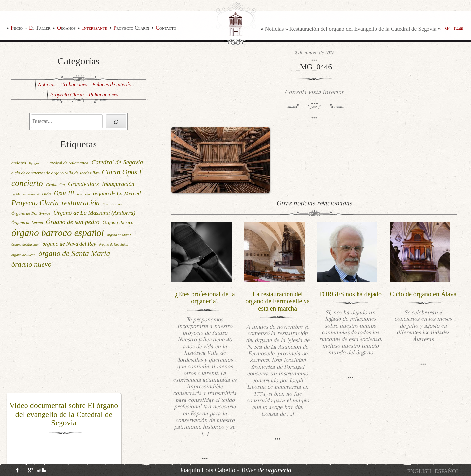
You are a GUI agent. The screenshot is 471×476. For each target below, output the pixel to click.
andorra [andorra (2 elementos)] (19, 163)
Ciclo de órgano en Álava (423, 294)
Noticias (274, 29)
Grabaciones (74, 85)
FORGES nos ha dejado (350, 294)
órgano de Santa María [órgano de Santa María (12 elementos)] (74, 253)
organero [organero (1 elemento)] (84, 194)
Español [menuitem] (447, 471)
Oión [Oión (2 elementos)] (47, 194)
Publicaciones (104, 95)
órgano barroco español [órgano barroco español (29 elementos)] (58, 233)
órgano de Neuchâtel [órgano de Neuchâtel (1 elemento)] (114, 244)
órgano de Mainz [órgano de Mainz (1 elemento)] (119, 235)
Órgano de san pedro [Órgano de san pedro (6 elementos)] (73, 222)
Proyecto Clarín (131, 28)
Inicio (17, 28)
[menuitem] (419, 471)
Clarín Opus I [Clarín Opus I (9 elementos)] (122, 172)
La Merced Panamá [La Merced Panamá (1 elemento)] (25, 194)
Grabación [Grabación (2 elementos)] (55, 185)
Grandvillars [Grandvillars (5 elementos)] (83, 184)
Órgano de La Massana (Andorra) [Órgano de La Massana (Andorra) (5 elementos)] (94, 213)
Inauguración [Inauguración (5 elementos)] (118, 184)
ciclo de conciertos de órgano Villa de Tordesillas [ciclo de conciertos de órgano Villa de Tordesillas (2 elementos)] (55, 173)
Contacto (166, 28)
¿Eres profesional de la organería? (205, 297)
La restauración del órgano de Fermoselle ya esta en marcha (278, 301)
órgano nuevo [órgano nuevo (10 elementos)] (32, 264)
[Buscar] (116, 121)
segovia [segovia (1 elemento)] (117, 204)
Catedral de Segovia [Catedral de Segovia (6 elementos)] (117, 162)
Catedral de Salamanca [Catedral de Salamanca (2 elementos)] (67, 163)
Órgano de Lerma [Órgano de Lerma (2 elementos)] (27, 222)
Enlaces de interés (111, 85)
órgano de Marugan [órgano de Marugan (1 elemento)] (25, 244)
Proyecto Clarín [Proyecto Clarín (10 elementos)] (35, 203)
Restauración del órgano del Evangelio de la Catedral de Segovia (363, 29)
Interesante (95, 28)
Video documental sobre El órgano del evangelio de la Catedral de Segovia (64, 414)
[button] (11, 431)
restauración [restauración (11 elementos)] (81, 203)
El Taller (40, 28)
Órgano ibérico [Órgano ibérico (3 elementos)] (118, 222)
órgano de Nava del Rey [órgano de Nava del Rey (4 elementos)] (69, 244)
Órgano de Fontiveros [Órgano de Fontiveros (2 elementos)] (31, 213)
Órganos (66, 28)
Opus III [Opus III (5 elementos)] (64, 193)
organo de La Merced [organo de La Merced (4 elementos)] (117, 193)
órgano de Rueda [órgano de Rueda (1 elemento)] (23, 255)
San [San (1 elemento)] (105, 204)
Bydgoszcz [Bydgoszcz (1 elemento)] (36, 163)
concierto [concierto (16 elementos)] (27, 183)
